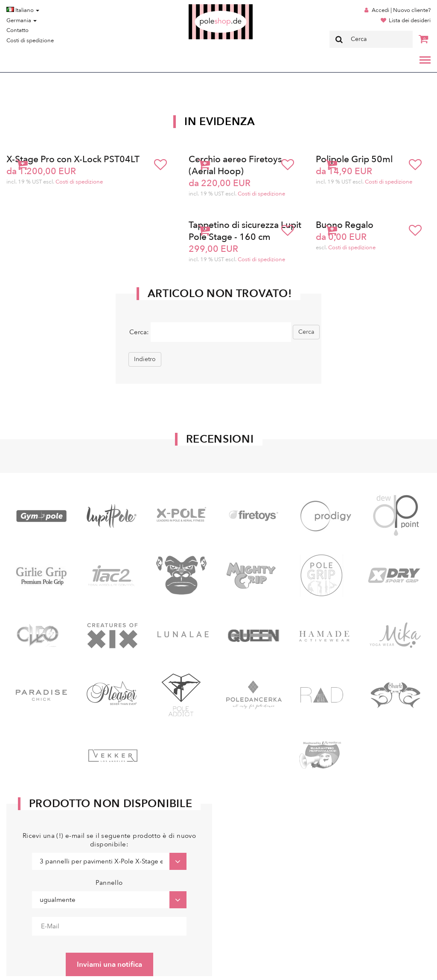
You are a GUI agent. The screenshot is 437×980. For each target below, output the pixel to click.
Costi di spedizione (30, 41)
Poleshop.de (201, 7)
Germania (22, 20)
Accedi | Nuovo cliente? (401, 10)
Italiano (23, 10)
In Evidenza (220, 122)
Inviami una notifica (109, 964)
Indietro (145, 359)
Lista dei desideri (410, 20)
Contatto (17, 30)
